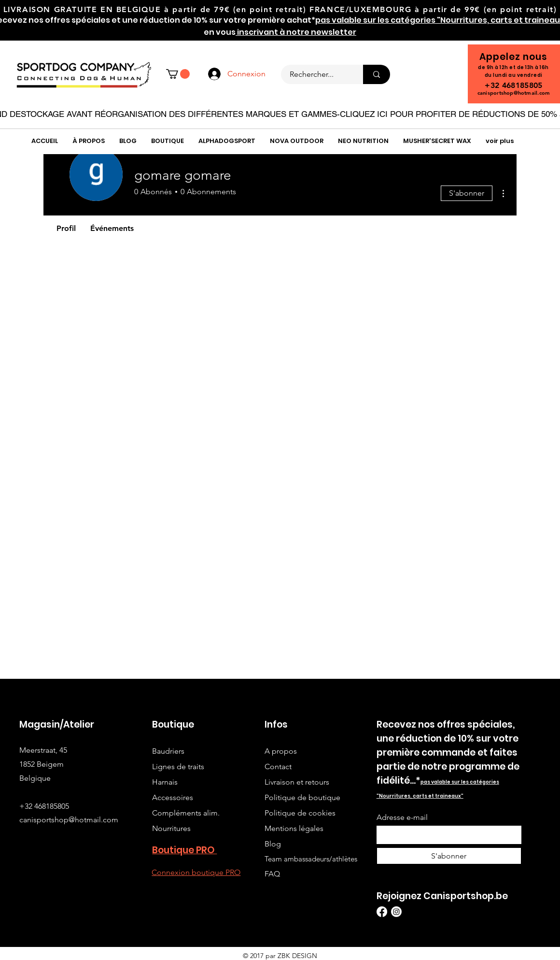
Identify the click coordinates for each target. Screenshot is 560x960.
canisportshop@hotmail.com (514, 93)
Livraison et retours (297, 782)
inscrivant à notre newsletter (296, 32)
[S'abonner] (449, 856)
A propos (281, 751)
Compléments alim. (186, 813)
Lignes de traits (178, 767)
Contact (278, 767)
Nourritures (171, 828)
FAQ (272, 874)
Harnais (165, 782)
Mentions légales (294, 828)
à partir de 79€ (197, 9)
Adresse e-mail (402, 817)
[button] (178, 74)
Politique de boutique (302, 797)
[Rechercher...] (316, 74)
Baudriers (168, 751)
